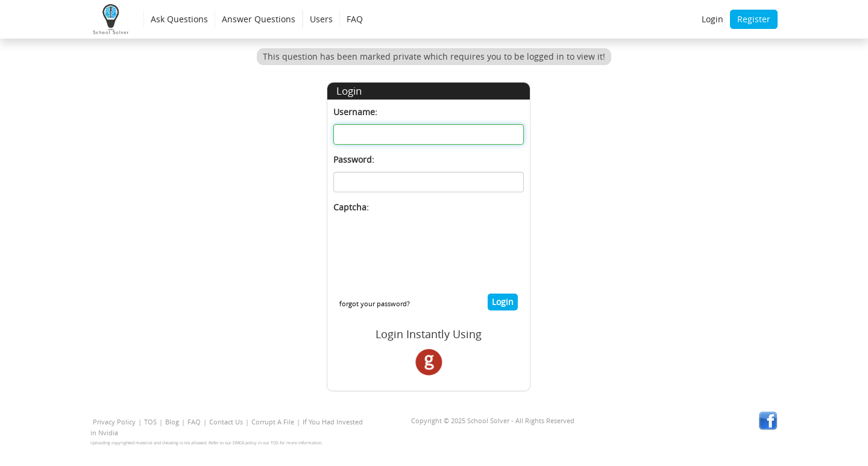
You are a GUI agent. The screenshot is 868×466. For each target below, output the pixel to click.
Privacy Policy (114, 422)
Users (321, 19)
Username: (355, 112)
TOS (150, 422)
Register (754, 19)
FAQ (355, 19)
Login (712, 19)
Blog (172, 422)
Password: (354, 159)
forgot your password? (375, 304)
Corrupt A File (273, 422)
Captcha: (351, 207)
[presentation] (425, 243)
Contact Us (226, 422)
